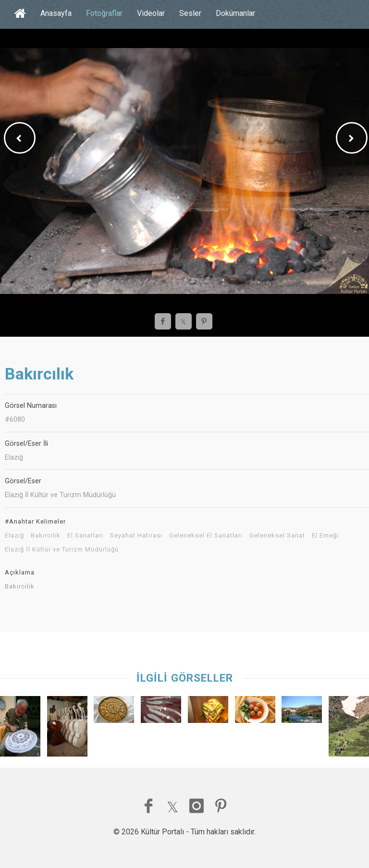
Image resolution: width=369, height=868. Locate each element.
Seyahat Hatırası (136, 536)
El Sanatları (85, 536)
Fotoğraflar (104, 13)
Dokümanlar (235, 13)
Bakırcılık (46, 536)
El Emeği (325, 536)
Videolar (151, 13)
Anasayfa (56, 13)
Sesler (190, 13)
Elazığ (14, 536)
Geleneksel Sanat (277, 536)
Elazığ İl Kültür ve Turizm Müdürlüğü (62, 550)
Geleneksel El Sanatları (206, 536)
